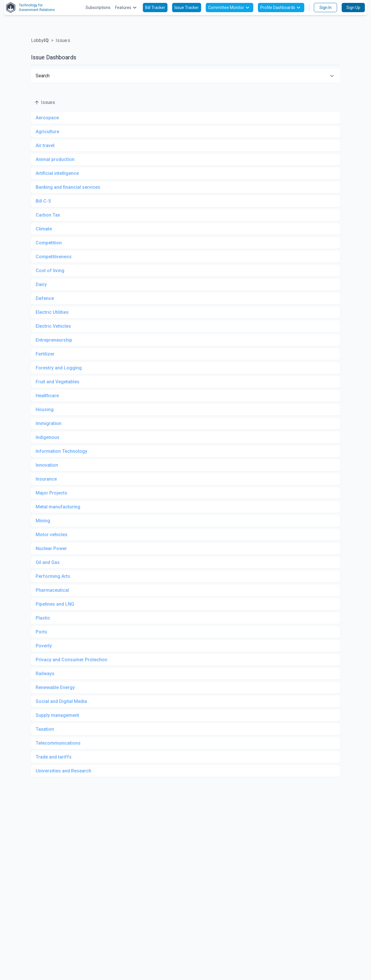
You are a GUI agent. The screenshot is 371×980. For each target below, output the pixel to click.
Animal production (55, 159)
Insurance (46, 479)
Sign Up (353, 8)
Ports (41, 632)
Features (127, 8)
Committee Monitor (230, 8)
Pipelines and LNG (55, 604)
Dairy (41, 284)
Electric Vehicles (53, 326)
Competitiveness (54, 257)
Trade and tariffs (54, 757)
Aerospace (47, 118)
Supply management (57, 715)
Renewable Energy (55, 687)
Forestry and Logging (59, 368)
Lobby (40, 40)
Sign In (325, 8)
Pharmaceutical (52, 590)
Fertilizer (45, 354)
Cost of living (50, 271)
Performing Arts (53, 576)
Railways (45, 674)
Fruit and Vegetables (58, 382)
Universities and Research (63, 771)
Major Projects (51, 493)
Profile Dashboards (281, 8)
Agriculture (47, 132)
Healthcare (47, 396)
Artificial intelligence (57, 173)
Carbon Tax (48, 215)
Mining (43, 521)
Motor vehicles (52, 535)
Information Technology (61, 451)
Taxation (45, 729)
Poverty (44, 646)
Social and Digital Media (61, 701)
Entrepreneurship (54, 340)
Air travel (45, 145)
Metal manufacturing (58, 507)
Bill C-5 (43, 201)
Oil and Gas (48, 562)
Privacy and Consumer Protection (71, 660)
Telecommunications (58, 743)
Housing (45, 410)
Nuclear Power (51, 548)
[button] (186, 76)
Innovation (47, 465)
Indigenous (48, 437)
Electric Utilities (52, 312)
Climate (44, 229)
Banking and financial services (68, 187)
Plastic (43, 618)
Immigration (49, 423)
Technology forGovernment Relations (30, 8)
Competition (49, 243)
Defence (45, 298)
